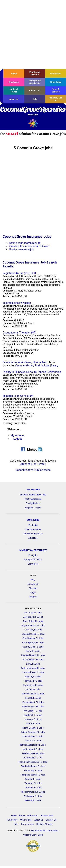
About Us (14, 99)
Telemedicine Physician (17, 303)
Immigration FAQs (33, 560)
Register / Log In (56, 99)
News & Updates (56, 90)
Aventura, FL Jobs (33, 613)
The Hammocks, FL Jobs (33, 792)
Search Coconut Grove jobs (33, 495)
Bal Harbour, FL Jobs (33, 617)
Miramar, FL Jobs (33, 741)
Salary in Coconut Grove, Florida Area (25, 362)
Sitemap (33, 588)
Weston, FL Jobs (33, 800)
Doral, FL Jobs (33, 664)
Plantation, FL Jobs (33, 770)
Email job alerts (33, 503)
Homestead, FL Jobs (33, 685)
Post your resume (33, 499)
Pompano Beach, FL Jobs (33, 775)
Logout (18, 439)
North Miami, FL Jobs (33, 749)
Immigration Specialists (35, 82)
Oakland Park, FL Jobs (33, 753)
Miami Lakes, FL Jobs (33, 736)
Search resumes (33, 529)
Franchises (56, 73)
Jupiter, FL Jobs (33, 689)
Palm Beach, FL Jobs (33, 758)
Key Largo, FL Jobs (33, 711)
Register (29, 507)
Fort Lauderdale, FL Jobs (33, 668)
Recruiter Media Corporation (44, 831)
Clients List (35, 91)
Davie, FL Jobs (33, 651)
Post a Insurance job (22, 249)
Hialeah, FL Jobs (33, 677)
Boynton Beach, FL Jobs (33, 625)
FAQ (33, 580)
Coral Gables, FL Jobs (33, 638)
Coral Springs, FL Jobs (33, 642)
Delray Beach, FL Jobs (33, 660)
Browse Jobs (47, 816)
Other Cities (55, 82)
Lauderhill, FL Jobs (33, 715)
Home (14, 73)
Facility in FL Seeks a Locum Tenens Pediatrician (32, 372)
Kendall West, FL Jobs (33, 702)
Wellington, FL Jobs (33, 796)
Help (35, 99)
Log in (38, 507)
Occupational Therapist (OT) (20, 333)
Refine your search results (25, 243)
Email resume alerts (33, 534)
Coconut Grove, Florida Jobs (32, 365)
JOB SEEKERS (33, 490)
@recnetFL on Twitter (33, 464)
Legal (33, 592)
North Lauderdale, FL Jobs (33, 745)
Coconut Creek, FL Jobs (33, 634)
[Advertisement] (32, 35)
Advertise (33, 538)
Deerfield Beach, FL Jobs (33, 655)
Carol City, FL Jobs (33, 630)
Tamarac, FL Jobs (33, 783)
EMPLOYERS (33, 520)
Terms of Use (27, 824)
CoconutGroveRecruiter (33, 111)
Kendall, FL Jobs (33, 698)
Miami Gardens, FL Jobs (33, 732)
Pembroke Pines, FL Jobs (33, 766)
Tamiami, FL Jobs (33, 788)
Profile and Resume (35, 73)
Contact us (33, 584)
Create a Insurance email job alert (30, 246)
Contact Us (51, 820)
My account (18, 435)
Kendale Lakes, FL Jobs (33, 694)
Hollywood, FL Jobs (33, 681)
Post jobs (33, 525)
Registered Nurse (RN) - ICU (19, 273)
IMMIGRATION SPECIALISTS (33, 550)
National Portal (14, 90)
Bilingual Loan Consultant (18, 396)
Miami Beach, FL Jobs (33, 728)
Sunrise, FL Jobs (33, 779)
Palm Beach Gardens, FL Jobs (33, 762)
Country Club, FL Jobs (33, 647)
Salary (54, 365)
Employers (14, 82)
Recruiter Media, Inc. (33, 123)
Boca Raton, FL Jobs (33, 621)
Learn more (33, 564)
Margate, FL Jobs (33, 719)
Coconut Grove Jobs (33, 835)
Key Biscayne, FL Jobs (33, 706)
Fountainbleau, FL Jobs (33, 672)
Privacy (33, 597)
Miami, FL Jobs (33, 724)
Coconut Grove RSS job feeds (33, 470)
